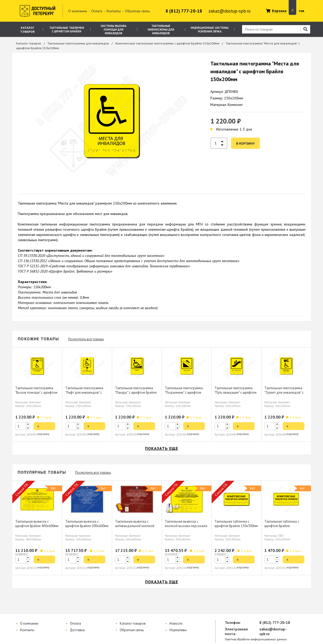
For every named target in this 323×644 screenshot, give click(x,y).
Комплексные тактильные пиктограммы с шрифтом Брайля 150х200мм (167, 43)
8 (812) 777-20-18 (184, 11)
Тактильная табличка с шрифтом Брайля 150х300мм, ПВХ (282, 526)
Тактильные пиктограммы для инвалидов (78, 43)
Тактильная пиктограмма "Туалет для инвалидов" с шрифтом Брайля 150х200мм (286, 392)
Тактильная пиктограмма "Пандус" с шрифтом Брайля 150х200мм (136, 392)
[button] (28, 424)
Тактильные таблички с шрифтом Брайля (67, 30)
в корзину (245, 143)
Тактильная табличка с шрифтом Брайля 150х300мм (236, 524)
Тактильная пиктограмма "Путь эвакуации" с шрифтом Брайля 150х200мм (236, 392)
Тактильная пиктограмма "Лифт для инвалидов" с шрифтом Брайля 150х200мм (87, 392)
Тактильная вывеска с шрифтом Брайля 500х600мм (87, 524)
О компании (78, 11)
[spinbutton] (23, 426)
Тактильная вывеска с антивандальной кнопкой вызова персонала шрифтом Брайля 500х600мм (137, 528)
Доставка (77, 630)
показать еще (162, 448)
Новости (176, 623)
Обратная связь (137, 11)
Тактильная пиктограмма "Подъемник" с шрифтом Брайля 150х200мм (184, 392)
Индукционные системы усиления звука (210, 30)
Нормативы (178, 630)
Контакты (114, 11)
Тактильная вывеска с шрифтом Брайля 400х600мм (37, 524)
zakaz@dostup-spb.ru (229, 11)
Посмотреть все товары (86, 339)
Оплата (97, 11)
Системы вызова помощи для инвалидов (114, 30)
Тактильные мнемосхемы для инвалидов (161, 30)
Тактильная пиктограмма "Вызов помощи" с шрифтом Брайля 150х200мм (36, 392)
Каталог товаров (27, 30)
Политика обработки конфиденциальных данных (256, 639)
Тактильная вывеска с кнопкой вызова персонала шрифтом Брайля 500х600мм (186, 526)
